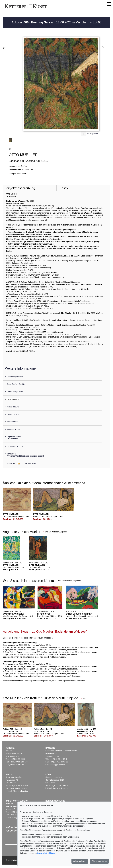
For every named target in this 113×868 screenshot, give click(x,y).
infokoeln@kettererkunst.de (57, 788)
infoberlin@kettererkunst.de (17, 791)
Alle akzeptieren (99, 861)
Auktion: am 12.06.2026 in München (50, 22)
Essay (64, 188)
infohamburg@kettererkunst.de (58, 765)
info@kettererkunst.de (15, 765)
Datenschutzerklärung (46, 853)
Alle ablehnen (80, 861)
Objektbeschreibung (21, 188)
